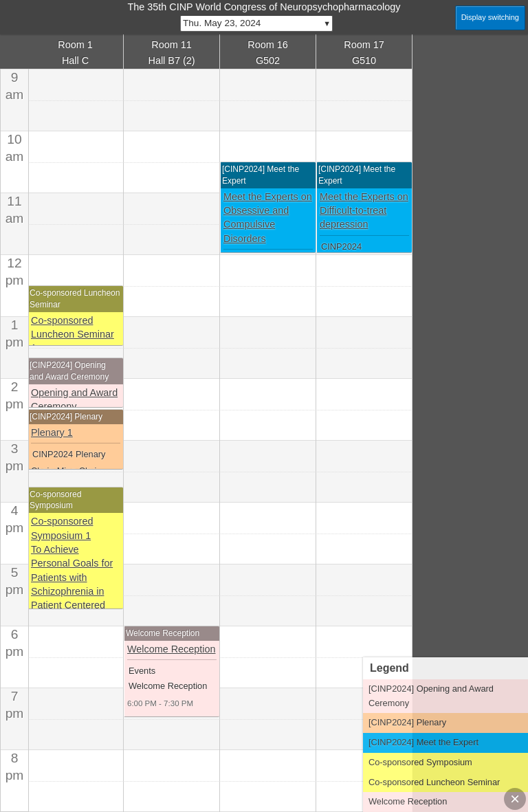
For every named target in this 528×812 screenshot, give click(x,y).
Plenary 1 (52, 432)
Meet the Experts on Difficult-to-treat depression (364, 211)
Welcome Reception (172, 649)
